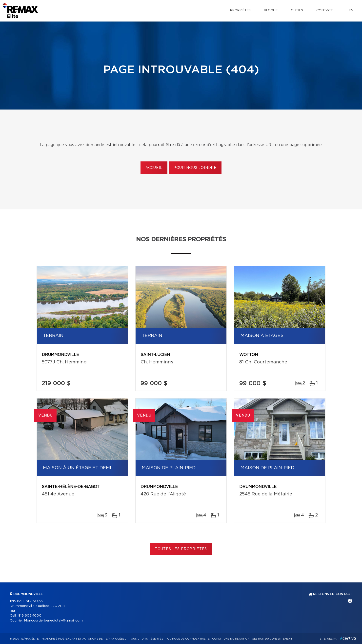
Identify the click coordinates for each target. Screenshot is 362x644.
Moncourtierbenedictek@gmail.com (53, 621)
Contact (325, 11)
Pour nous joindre (195, 168)
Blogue (271, 11)
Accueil (154, 168)
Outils (297, 11)
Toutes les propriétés (181, 549)
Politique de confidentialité (188, 639)
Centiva (348, 638)
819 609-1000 (30, 616)
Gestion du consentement (272, 639)
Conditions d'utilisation (231, 639)
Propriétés (240, 11)
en (351, 11)
